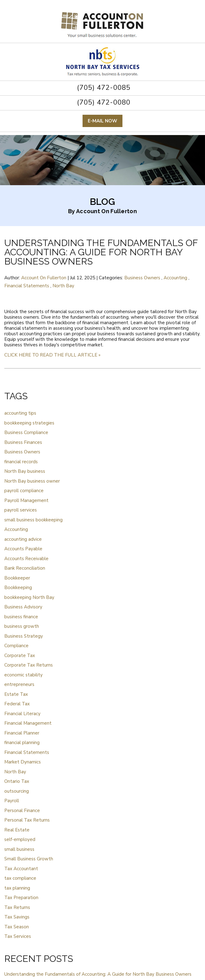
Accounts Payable (23, 549)
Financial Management (28, 723)
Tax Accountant (21, 869)
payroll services (21, 510)
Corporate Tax (20, 655)
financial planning (22, 743)
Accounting (175, 278)
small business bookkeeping (33, 520)
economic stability (23, 675)
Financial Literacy (22, 714)
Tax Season (17, 927)
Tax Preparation (21, 898)
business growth (22, 626)
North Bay (63, 286)
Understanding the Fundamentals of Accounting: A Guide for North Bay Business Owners (101, 252)
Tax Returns (17, 907)
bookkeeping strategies (29, 423)
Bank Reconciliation (25, 568)
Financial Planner (22, 733)
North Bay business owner (32, 481)
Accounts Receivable (26, 559)
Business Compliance (26, 432)
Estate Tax (16, 694)
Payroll (12, 801)
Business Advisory (23, 607)
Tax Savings (17, 917)
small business (19, 849)
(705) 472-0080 (103, 102)
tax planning (17, 888)
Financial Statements (27, 286)
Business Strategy (24, 636)
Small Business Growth (29, 859)
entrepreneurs (19, 684)
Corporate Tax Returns (29, 665)
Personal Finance (22, 811)
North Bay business (25, 471)
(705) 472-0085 (103, 88)
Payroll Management (26, 500)
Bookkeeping (18, 588)
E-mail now (102, 121)
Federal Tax (17, 704)
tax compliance (20, 878)
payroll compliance (24, 491)
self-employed (20, 839)
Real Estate (17, 830)
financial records (21, 462)
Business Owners (142, 278)
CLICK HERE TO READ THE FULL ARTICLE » (52, 355)
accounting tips (20, 413)
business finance (21, 617)
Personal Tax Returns (27, 820)
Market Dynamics (23, 762)
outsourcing (17, 791)
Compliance (16, 646)
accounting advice (23, 539)
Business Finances (23, 442)
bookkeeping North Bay (29, 597)
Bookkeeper (17, 578)
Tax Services (18, 936)
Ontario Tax (17, 781)
